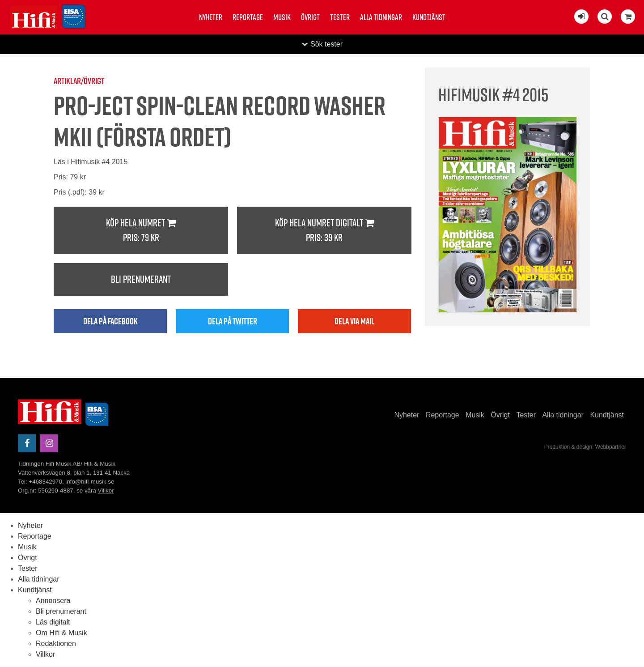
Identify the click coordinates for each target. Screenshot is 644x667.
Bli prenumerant (141, 279)
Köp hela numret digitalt (324, 231)
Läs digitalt (53, 622)
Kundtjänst (429, 17)
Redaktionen (56, 644)
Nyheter (211, 17)
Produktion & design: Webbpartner (585, 447)
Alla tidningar (381, 17)
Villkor (106, 491)
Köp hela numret (141, 231)
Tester (340, 17)
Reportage (248, 17)
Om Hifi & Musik (61, 633)
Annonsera (53, 601)
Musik (282, 17)
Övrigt (310, 17)
